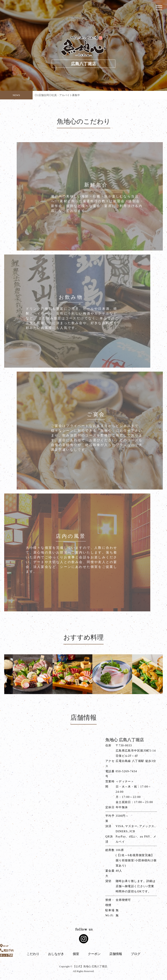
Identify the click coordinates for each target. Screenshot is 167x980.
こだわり (33, 954)
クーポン (94, 954)
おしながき (56, 954)
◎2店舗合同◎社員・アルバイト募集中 (57, 97)
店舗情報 (116, 954)
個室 (76, 954)
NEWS (16, 95)
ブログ (136, 954)
